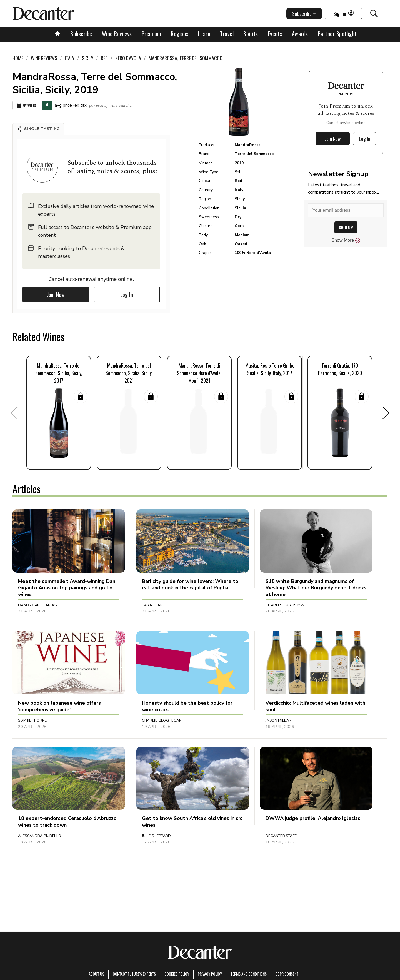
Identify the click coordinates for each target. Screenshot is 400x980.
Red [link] (104, 58)
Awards (300, 34)
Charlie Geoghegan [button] (162, 720)
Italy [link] (70, 58)
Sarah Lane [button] (153, 605)
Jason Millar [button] (279, 720)
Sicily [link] (88, 58)
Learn (204, 34)
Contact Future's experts (134, 974)
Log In (127, 295)
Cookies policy (177, 974)
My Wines (26, 105)
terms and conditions (249, 974)
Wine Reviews (117, 34)
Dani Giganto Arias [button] (37, 605)
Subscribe (81, 34)
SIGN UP (346, 227)
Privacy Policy (210, 974)
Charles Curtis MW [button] (285, 605)
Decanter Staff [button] (281, 836)
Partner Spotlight (337, 34)
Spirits (251, 34)
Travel (227, 34)
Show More (346, 240)
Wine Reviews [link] (44, 58)
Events (275, 34)
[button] (38, 129)
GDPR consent (287, 974)
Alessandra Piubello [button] (40, 836)
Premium (152, 34)
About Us (96, 974)
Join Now (56, 295)
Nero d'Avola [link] (128, 58)
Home (18, 58)
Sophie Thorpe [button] (32, 720)
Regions (180, 34)
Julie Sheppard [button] (157, 836)
